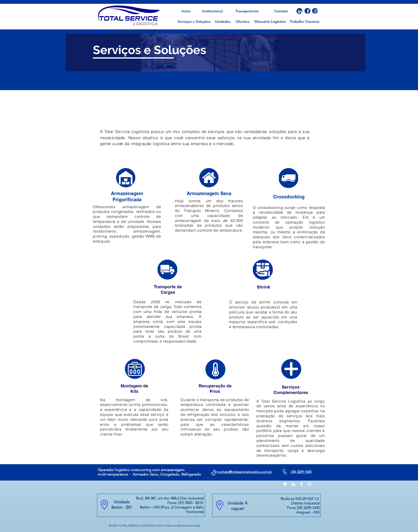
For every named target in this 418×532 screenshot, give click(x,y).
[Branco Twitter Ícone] (285, 484)
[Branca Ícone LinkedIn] (300, 11)
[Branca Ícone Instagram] (316, 11)
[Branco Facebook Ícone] (308, 11)
